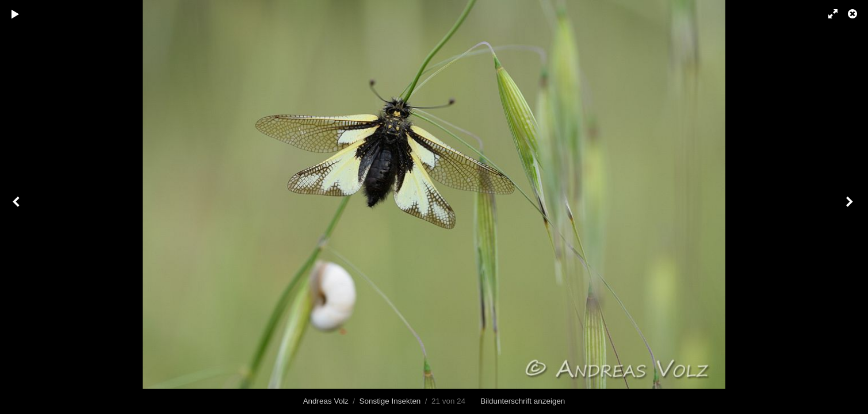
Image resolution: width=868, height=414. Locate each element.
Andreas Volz (326, 401)
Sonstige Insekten (390, 401)
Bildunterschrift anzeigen (523, 401)
